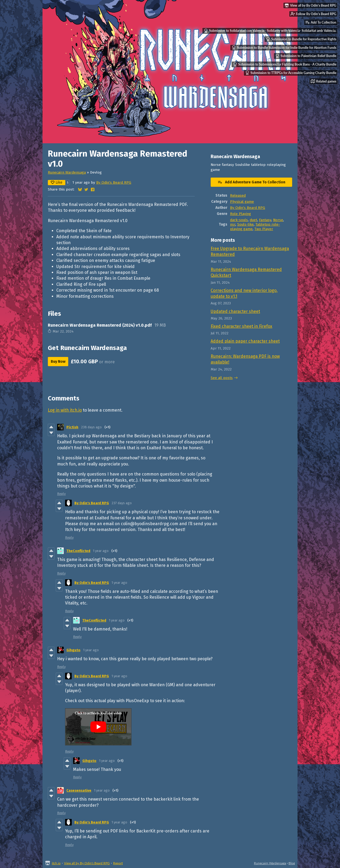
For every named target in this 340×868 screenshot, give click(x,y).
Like (57, 182)
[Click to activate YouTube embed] (98, 727)
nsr (233, 224)
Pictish (72, 427)
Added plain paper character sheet (245, 341)
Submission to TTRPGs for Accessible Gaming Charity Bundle (291, 73)
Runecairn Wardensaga (67, 172)
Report (118, 863)
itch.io (56, 863)
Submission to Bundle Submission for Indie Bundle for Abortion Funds (284, 47)
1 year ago (101, 551)
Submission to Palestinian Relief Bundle (306, 56)
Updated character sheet (235, 311)
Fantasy (265, 220)
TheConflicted (78, 551)
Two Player (264, 229)
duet (253, 220)
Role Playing (241, 214)
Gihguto (73, 650)
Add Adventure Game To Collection (251, 182)
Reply (61, 494)
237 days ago (122, 503)
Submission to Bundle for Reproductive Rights (301, 39)
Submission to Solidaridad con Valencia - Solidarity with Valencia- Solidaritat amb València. (270, 31)
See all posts (222, 378)
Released (238, 195)
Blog (292, 863)
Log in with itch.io (65, 410)
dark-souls (239, 220)
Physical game (242, 202)
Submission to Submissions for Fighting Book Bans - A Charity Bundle (285, 64)
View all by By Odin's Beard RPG (87, 863)
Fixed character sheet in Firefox (241, 326)
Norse (278, 220)
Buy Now (58, 362)
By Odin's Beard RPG (114, 182)
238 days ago (91, 427)
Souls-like (245, 224)
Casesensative (79, 790)
